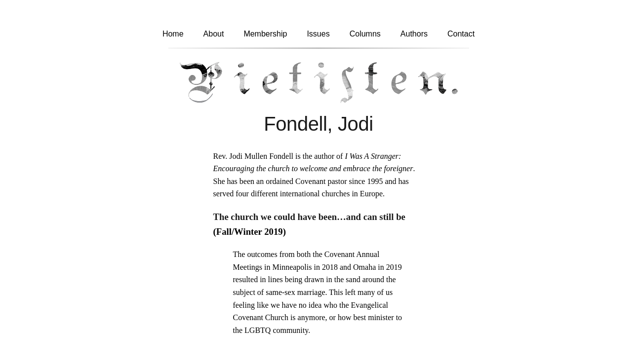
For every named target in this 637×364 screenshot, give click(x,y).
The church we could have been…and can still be (309, 217)
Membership (265, 34)
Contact (461, 34)
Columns (365, 34)
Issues (318, 34)
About (214, 34)
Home (173, 34)
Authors (414, 34)
